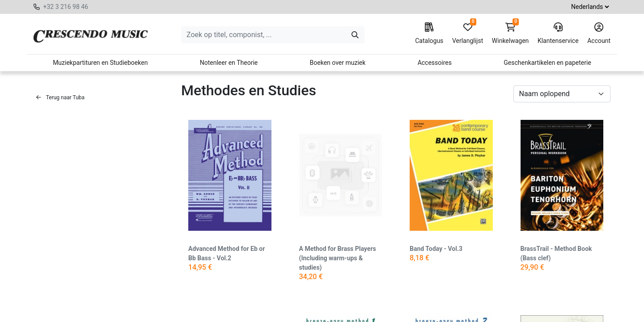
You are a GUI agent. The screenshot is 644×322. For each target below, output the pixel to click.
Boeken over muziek (338, 63)
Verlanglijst (468, 34)
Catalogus (429, 34)
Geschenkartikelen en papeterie (547, 63)
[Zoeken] (355, 35)
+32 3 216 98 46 (66, 7)
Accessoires (435, 63)
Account (599, 34)
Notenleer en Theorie (229, 63)
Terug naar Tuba (60, 97)
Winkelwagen (511, 34)
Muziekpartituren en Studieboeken (100, 63)
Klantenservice (558, 34)
